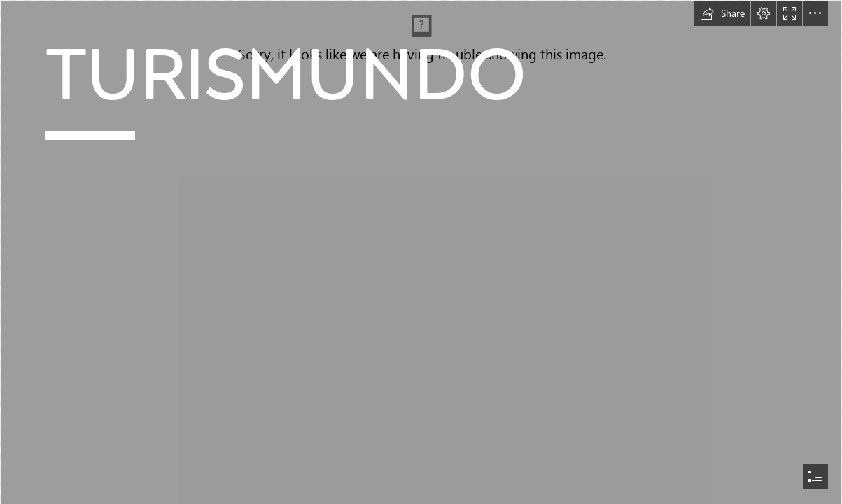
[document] (421, 252)
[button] (722, 13)
